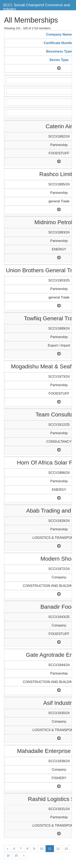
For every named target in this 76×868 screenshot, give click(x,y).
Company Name (59, 34)
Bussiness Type (59, 51)
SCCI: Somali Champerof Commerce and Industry (36, 7)
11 (50, 849)
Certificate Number (59, 43)
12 (58, 849)
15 (16, 855)
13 (66, 849)
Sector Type (59, 60)
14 (8, 855)
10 (42, 849)
